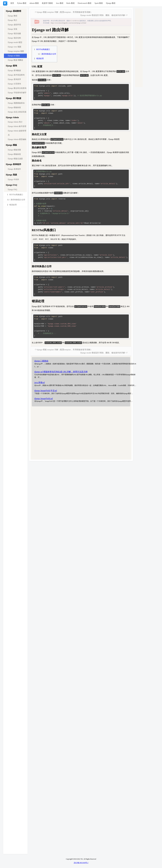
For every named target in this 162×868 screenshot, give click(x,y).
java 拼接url (40, 384)
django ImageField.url (44, 400)
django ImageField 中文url (46, 392)
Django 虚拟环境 (14, 25)
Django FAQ (12, 190)
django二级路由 (41, 362)
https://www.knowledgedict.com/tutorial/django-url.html (69, 23)
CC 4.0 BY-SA (75, 21)
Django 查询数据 (14, 71)
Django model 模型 (15, 42)
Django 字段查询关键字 (17, 93)
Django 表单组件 (14, 169)
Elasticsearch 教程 (85, 3)
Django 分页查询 (14, 84)
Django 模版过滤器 (15, 159)
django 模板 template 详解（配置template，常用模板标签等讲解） (65, 12)
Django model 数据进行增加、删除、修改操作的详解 (103, 15)
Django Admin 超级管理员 (17, 133)
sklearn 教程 (34, 3)
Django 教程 (111, 3)
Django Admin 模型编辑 (17, 139)
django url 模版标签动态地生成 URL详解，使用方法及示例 (61, 373)
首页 (12, 3)
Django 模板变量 (14, 150)
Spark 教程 (99, 3)
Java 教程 (60, 3)
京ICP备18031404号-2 (81, 863)
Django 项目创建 (14, 34)
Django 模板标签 (14, 107)
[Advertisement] (75, 435)
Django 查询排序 (14, 79)
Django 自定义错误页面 (17, 112)
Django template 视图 (16, 51)
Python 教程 (22, 3)
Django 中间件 (13, 179)
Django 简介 (13, 20)
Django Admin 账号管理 (17, 126)
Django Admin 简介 (15, 122)
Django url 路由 (14, 56)
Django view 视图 (14, 47)
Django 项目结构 (14, 38)
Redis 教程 (71, 3)
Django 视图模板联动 (16, 103)
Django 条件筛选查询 (16, 75)
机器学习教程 (47, 3)
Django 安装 (13, 29)
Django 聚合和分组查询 (17, 88)
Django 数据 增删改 (15, 60)
